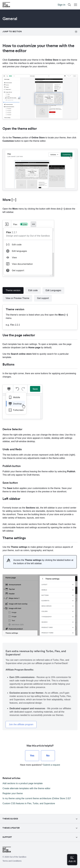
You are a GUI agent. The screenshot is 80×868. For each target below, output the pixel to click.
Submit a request (51, 765)
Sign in (61, 5)
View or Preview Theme (17, 298)
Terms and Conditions (12, 861)
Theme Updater (11, 828)
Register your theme (13, 793)
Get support (43, 298)
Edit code (33, 290)
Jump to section (40, 32)
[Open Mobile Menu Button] (76, 5)
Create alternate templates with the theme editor (26, 788)
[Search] (69, 5)
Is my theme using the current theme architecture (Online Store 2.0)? (37, 798)
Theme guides (10, 819)
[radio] (32, 756)
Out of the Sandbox (18, 857)
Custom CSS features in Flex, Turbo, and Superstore (29, 803)
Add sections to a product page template (23, 783)
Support (7, 837)
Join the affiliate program (21, 724)
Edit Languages (53, 290)
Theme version (13, 290)
